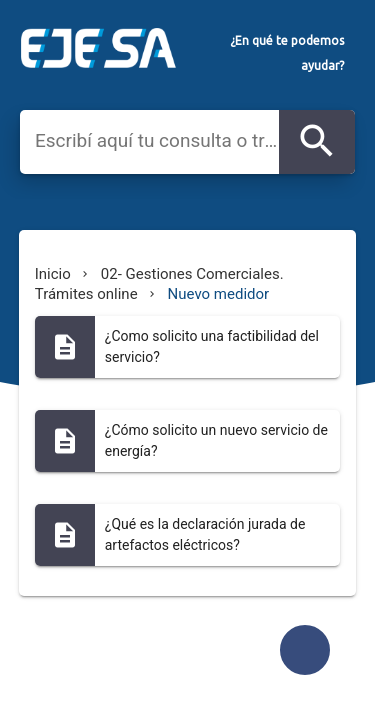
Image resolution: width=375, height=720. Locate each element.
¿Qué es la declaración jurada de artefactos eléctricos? (205, 534)
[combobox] (157, 141)
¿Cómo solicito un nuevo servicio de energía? (216, 440)
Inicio (53, 274)
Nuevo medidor (219, 294)
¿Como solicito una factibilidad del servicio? (212, 346)
